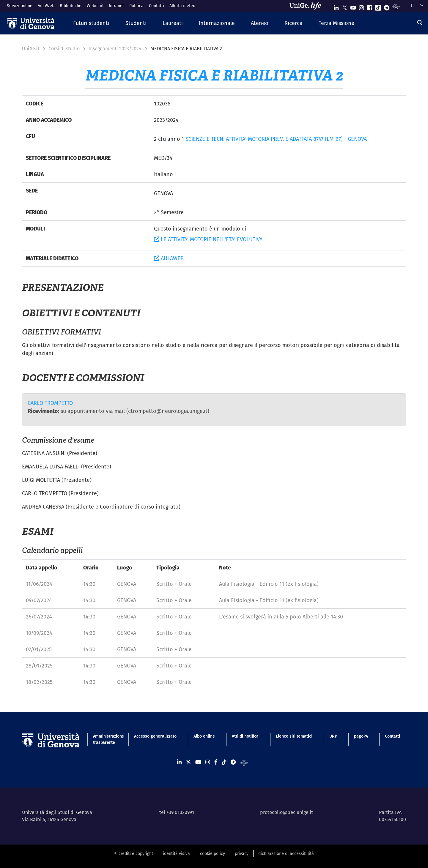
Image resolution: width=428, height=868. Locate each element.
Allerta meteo (182, 6)
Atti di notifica (245, 736)
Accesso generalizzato (155, 736)
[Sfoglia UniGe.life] (307, 6)
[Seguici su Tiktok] (378, 6)
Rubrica (136, 6)
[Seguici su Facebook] (370, 6)
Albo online (204, 736)
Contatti (156, 6)
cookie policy (213, 853)
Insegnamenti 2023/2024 (115, 49)
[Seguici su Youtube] (353, 6)
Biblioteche (71, 6)
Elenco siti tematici (294, 736)
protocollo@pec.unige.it (287, 812)
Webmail (95, 6)
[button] (91, 23)
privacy (242, 853)
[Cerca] (420, 23)
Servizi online (20, 6)
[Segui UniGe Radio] (396, 6)
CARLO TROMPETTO (50, 403)
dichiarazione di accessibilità (286, 853)
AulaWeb (46, 6)
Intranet (116, 6)
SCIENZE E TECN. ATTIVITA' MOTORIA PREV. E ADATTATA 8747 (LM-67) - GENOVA (276, 139)
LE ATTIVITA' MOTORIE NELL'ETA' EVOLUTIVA (208, 239)
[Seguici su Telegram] (387, 6)
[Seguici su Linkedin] (336, 6)
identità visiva (176, 853)
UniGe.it (31, 49)
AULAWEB (169, 258)
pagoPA (361, 736)
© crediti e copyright (134, 853)
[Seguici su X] (344, 6)
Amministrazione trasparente (105, 739)
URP (333, 736)
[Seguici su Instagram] (361, 6)
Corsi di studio (64, 49)
